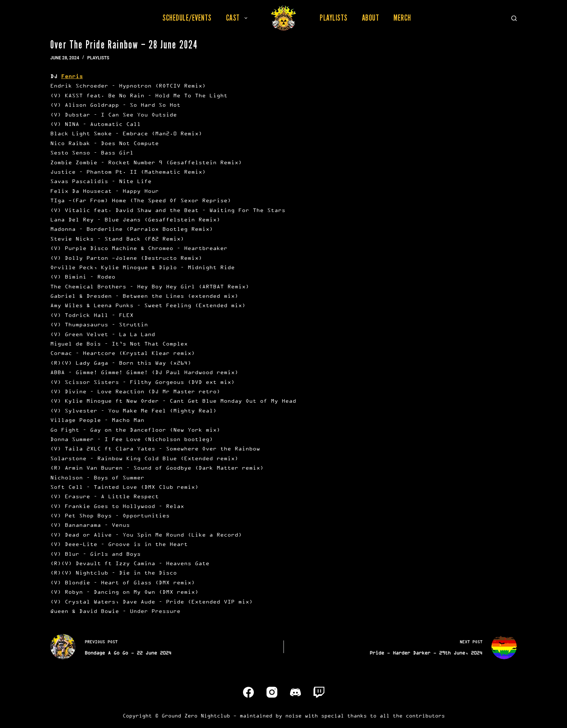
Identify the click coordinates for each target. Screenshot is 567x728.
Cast (238, 18)
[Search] (514, 18)
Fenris (72, 76)
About (371, 18)
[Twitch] (319, 692)
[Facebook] (248, 692)
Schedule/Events (187, 18)
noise (293, 716)
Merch (402, 18)
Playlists (334, 18)
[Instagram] (272, 692)
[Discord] (295, 692)
